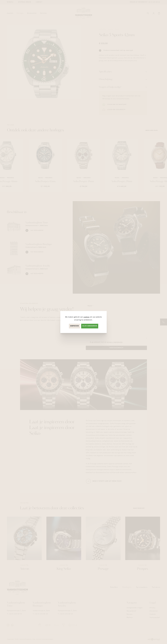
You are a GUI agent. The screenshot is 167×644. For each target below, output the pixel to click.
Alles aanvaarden (90, 326)
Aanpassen (74, 326)
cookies (86, 317)
